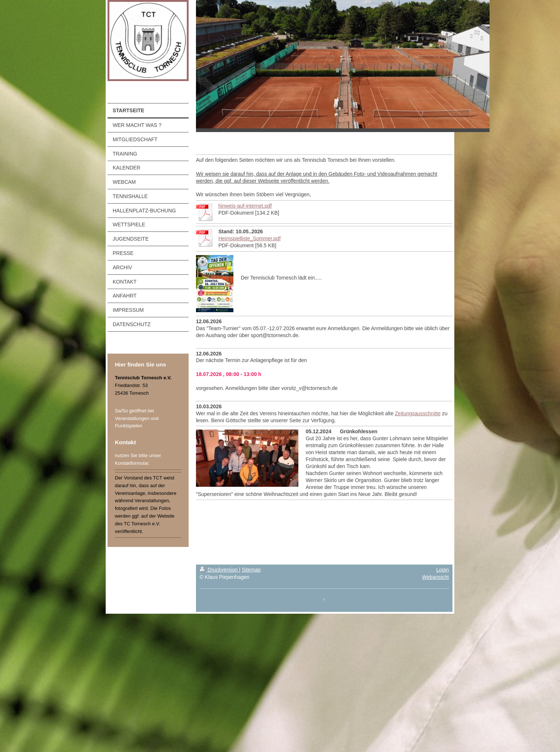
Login (443, 570)
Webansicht (435, 577)
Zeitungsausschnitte (418, 413)
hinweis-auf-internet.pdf (245, 206)
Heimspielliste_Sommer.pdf (250, 238)
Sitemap (251, 570)
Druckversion (219, 570)
